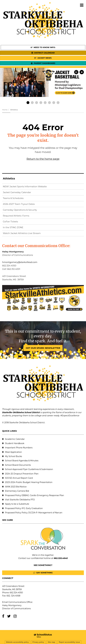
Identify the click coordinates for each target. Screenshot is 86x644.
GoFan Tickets (10, 222)
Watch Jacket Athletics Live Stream (26, 234)
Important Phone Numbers (19, 448)
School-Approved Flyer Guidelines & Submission (29, 469)
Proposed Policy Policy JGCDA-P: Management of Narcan (34, 513)
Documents (25, 465)
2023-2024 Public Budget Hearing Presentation (29, 482)
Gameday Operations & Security (20, 210)
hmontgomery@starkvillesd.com (20, 262)
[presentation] (76, 72)
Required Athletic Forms (16, 216)
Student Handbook (15, 443)
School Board (12, 465)
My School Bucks (13, 456)
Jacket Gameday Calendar (17, 192)
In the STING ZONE (13, 227)
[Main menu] (82, 5)
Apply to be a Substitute (17, 504)
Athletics (14, 110)
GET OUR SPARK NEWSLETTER (43, 348)
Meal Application (13, 452)
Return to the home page (43, 159)
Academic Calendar (15, 439)
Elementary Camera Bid (17, 491)
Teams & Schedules (13, 198)
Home (5, 110)
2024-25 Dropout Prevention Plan (22, 474)
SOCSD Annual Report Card (19, 478)
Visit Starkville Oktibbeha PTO (20, 500)
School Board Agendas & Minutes (22, 461)
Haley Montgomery (12, 605)
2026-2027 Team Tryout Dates (19, 204)
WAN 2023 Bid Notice (16, 487)
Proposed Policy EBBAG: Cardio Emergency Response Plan (34, 495)
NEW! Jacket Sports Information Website (29, 187)
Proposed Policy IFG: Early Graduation (24, 508)
